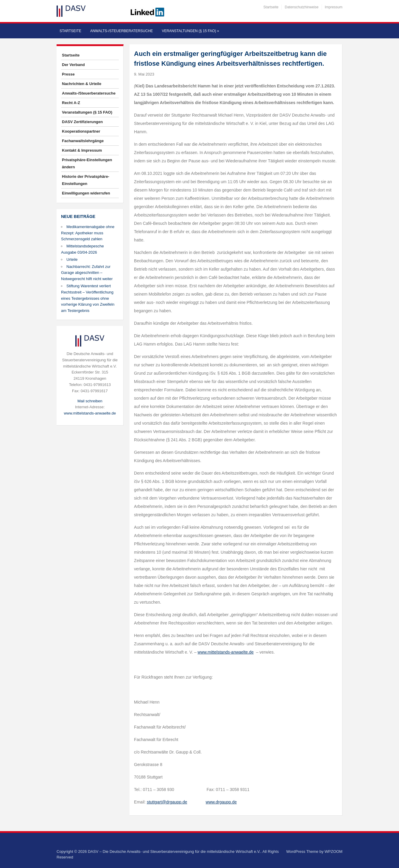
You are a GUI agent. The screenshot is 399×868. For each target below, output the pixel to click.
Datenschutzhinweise (301, 7)
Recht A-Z (71, 103)
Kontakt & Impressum (82, 150)
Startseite (271, 7)
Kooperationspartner (81, 131)
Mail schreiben (90, 401)
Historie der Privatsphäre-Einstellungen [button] (86, 180)
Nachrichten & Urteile (82, 84)
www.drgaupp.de (221, 802)
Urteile (72, 259)
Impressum (334, 7)
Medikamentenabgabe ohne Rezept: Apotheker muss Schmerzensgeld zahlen (88, 233)
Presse (68, 74)
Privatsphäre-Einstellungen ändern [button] (87, 163)
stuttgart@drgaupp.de (167, 802)
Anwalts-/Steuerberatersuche (121, 31)
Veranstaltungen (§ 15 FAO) (190, 31)
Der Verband (73, 65)
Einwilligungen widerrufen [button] (86, 193)
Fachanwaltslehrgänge (83, 141)
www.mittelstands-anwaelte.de (90, 413)
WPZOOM (333, 851)
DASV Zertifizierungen (82, 122)
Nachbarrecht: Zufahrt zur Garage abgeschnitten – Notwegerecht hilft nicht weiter (87, 273)
